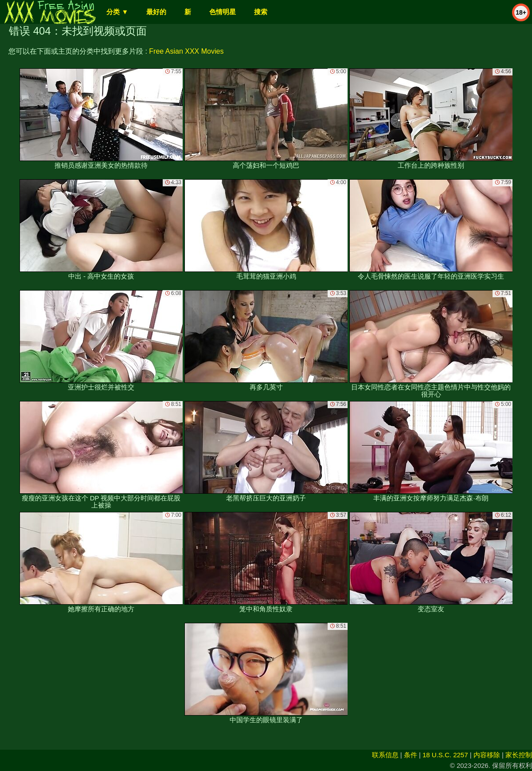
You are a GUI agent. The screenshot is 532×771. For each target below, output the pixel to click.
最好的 (156, 12)
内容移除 (487, 755)
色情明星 (223, 12)
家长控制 (519, 755)
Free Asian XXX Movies (186, 51)
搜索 (261, 12)
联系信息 (385, 755)
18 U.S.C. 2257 (445, 755)
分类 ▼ (117, 12)
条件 (411, 755)
